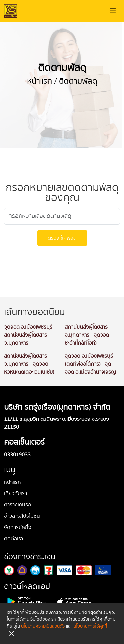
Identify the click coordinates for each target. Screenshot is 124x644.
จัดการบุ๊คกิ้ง (18, 527)
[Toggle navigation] (113, 11)
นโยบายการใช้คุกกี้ (90, 626)
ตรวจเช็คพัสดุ (62, 238)
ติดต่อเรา (14, 539)
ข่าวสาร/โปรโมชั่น (22, 516)
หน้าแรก (40, 81)
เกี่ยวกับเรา (16, 493)
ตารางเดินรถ (18, 505)
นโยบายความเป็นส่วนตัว (43, 626)
